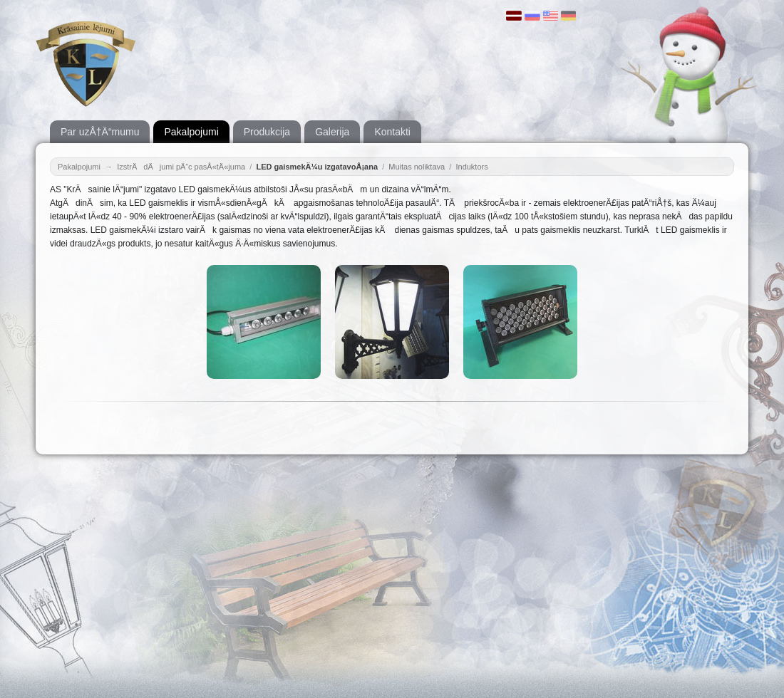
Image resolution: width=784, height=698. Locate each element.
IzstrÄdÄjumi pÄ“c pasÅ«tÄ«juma (181, 167)
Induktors (471, 167)
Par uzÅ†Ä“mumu (100, 132)
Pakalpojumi (191, 132)
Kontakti (392, 132)
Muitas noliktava (417, 167)
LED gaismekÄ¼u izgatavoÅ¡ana (317, 167)
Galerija (332, 132)
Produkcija (267, 132)
